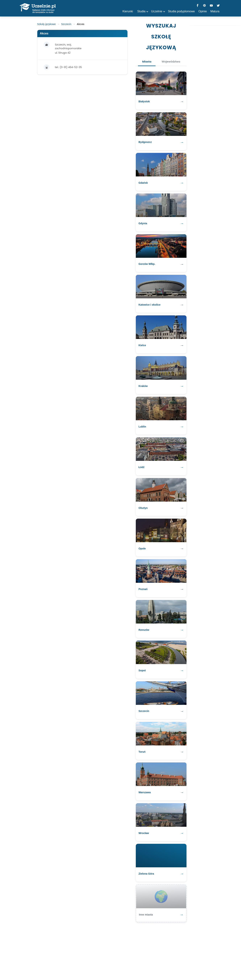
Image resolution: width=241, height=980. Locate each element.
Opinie (203, 11)
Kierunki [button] (128, 11)
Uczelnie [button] (157, 11)
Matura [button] (215, 11)
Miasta (145, 62)
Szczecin (66, 24)
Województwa (173, 62)
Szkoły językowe (46, 24)
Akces (44, 33)
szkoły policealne (97, 966)
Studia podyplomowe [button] (181, 11)
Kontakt (164, 966)
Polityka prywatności (125, 966)
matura (77, 966)
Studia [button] (141, 11)
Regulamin (148, 966)
